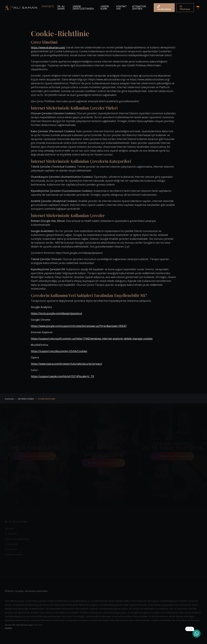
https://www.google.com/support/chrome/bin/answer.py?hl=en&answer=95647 (79, 326)
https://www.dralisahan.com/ (48, 47)
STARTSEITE (48, 6)
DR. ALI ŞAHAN (61, 8)
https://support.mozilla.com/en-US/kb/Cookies (59, 351)
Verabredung (164, 8)
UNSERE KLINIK (105, 8)
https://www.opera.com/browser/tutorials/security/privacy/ (67, 364)
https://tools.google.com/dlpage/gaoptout (56, 313)
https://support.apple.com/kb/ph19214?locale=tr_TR (62, 376)
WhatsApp (185, 8)
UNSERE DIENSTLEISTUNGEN (83, 8)
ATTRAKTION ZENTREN (139, 8)
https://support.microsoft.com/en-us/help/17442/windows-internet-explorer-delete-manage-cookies (92, 339)
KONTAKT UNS (122, 8)
